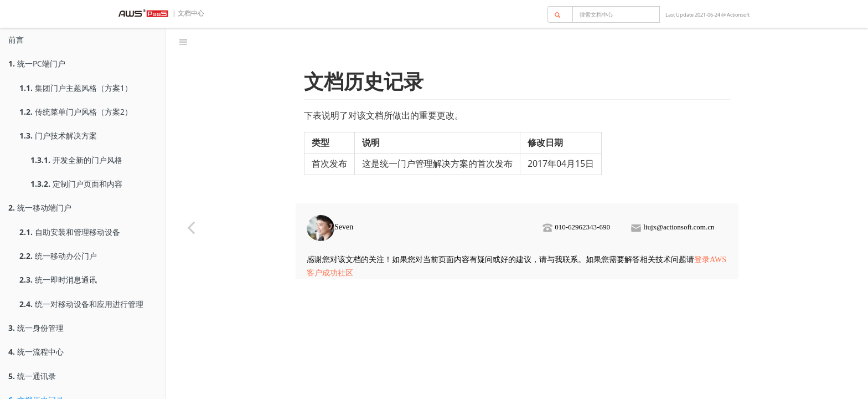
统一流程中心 (36, 352)
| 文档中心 (187, 13)
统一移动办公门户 (58, 256)
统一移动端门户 (40, 208)
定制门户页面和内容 (76, 184)
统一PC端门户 (37, 63)
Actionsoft (738, 15)
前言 (16, 40)
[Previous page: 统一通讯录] (191, 227)
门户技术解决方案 (58, 135)
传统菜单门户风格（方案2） (76, 112)
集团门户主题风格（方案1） (76, 88)
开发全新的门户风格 (76, 160)
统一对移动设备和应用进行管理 (81, 304)
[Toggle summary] (183, 42)
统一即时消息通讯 (58, 280)
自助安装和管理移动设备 (70, 232)
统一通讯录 (32, 376)
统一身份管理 (36, 328)
